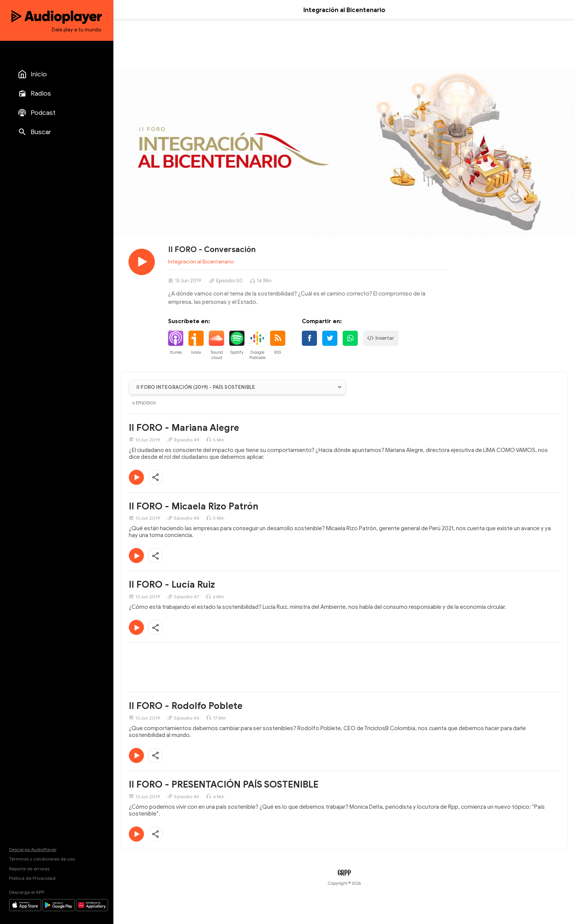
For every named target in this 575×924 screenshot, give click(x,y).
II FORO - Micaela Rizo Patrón (194, 506)
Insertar (381, 338)
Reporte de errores (29, 869)
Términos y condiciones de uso (42, 859)
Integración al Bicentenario (201, 262)
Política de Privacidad (32, 878)
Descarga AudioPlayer (33, 849)
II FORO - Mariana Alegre (184, 428)
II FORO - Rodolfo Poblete (186, 706)
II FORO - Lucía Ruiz (172, 585)
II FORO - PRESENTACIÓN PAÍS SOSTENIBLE (224, 785)
